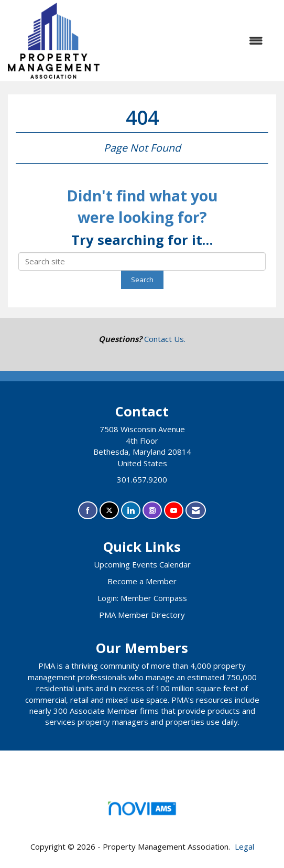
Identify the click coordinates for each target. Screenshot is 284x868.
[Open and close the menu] (193, 41)
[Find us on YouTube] (174, 511)
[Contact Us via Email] (196, 511)
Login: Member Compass (142, 598)
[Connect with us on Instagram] (152, 511)
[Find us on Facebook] (88, 511)
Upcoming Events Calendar (142, 564)
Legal (244, 846)
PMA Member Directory (142, 615)
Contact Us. (165, 339)
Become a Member (142, 581)
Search (142, 280)
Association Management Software (142, 812)
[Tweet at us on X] (109, 511)
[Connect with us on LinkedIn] (131, 511)
